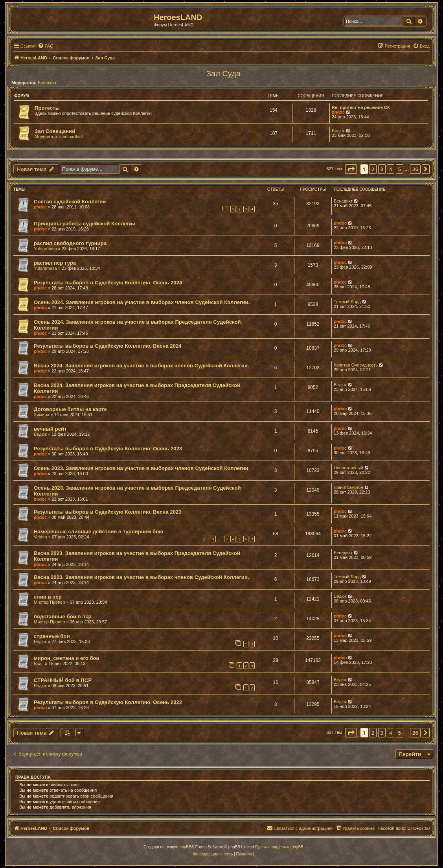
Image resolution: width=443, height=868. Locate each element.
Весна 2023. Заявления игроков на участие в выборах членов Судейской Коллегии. (142, 577)
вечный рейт (50, 429)
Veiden (40, 537)
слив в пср (48, 597)
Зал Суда (223, 74)
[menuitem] (46, 46)
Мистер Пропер (49, 602)
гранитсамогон (348, 487)
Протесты (47, 108)
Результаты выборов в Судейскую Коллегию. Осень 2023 (108, 449)
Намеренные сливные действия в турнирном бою (99, 532)
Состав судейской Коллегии (70, 202)
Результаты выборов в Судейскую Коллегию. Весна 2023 (108, 512)
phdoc (338, 112)
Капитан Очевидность (356, 365)
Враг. (39, 663)
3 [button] (382, 169)
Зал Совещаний (55, 131)
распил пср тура (55, 263)
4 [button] (391, 169)
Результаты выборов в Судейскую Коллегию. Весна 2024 (108, 346)
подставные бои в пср (63, 616)
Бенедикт (47, 83)
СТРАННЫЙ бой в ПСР (63, 680)
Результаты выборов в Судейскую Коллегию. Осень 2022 (108, 702)
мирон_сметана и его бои (67, 658)
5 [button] (400, 169)
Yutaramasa (45, 249)
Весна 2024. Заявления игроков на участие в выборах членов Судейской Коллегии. (142, 366)
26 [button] (415, 169)
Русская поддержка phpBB (279, 847)
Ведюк (338, 131)
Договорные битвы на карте (70, 409)
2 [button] (373, 169)
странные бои (52, 636)
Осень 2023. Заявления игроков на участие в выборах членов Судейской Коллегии (141, 468)
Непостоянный (348, 468)
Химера (41, 415)
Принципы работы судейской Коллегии (85, 224)
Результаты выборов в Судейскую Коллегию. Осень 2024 (108, 283)
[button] (351, 169)
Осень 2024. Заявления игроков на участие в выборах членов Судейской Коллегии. (142, 302)
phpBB (186, 847)
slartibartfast (71, 136)
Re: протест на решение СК (361, 107)
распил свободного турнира (70, 243)
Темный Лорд (347, 302)
